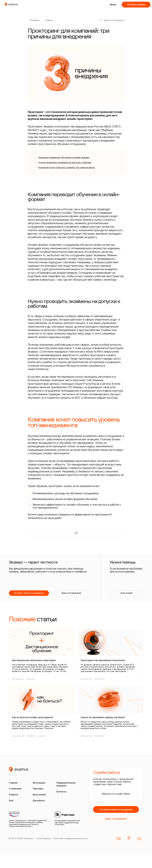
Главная (14, 787)
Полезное (36, 21)
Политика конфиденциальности (70, 844)
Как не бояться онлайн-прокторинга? (33, 722)
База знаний (126, 597)
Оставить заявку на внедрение (29, 597)
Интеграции (40, 787)
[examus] (11, 5)
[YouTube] (139, 844)
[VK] (117, 844)
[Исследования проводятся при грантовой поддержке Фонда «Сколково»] (69, 825)
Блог (12, 805)
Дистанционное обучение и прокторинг (34, 665)
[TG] (128, 844)
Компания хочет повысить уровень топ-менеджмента (72, 170)
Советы (53, 21)
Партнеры (39, 793)
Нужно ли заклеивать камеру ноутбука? (103, 722)
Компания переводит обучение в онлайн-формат (69, 159)
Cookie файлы (44, 844)
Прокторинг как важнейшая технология (103, 665)
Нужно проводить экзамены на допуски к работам (70, 165)
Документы (40, 805)
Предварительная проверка (68, 789)
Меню (113, 5)
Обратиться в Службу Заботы (116, 799)
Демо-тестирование (71, 597)
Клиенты (14, 799)
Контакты (62, 796)
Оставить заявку (136, 5)
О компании (17, 793)
